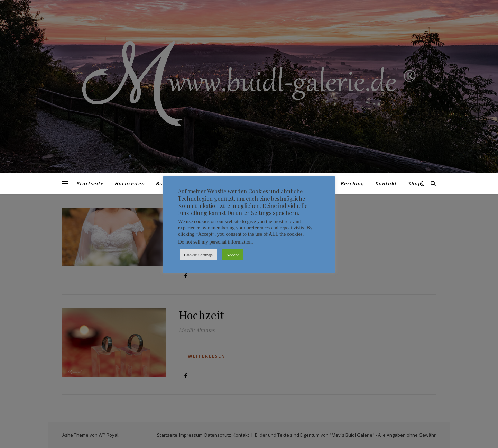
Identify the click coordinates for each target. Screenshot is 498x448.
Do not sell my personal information (215, 242)
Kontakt (386, 183)
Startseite (90, 183)
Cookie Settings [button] (198, 255)
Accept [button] (233, 255)
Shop (415, 183)
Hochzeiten (130, 183)
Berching (352, 183)
